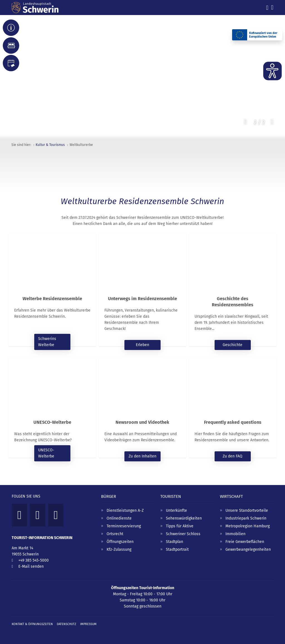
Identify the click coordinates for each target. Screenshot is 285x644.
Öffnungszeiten (120, 542)
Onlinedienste (119, 518)
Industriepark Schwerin (246, 518)
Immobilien (235, 534)
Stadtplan (175, 542)
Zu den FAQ (233, 456)
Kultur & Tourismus (50, 145)
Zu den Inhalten (142, 456)
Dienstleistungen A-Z (125, 510)
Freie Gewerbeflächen (245, 542)
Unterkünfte (176, 510)
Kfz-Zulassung (119, 549)
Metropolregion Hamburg (248, 526)
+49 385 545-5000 (34, 560)
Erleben (142, 345)
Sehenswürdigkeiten (184, 518)
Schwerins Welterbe (47, 342)
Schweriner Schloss (183, 534)
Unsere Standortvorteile (247, 510)
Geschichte (233, 345)
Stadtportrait (177, 549)
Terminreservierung (124, 526)
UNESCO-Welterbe (46, 453)
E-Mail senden (31, 566)
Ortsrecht (115, 534)
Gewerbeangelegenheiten (248, 549)
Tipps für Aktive (180, 526)
